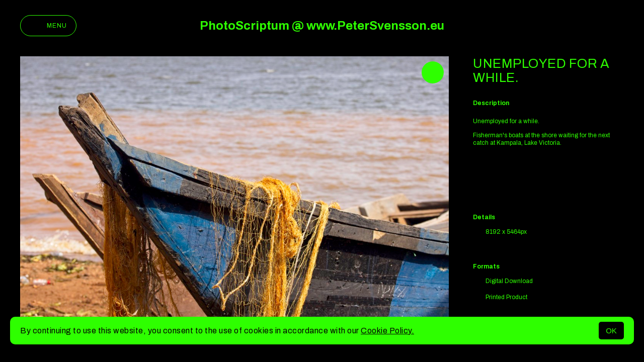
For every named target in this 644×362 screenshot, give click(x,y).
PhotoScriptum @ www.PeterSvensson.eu (322, 26)
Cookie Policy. (387, 331)
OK (611, 331)
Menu (48, 26)
